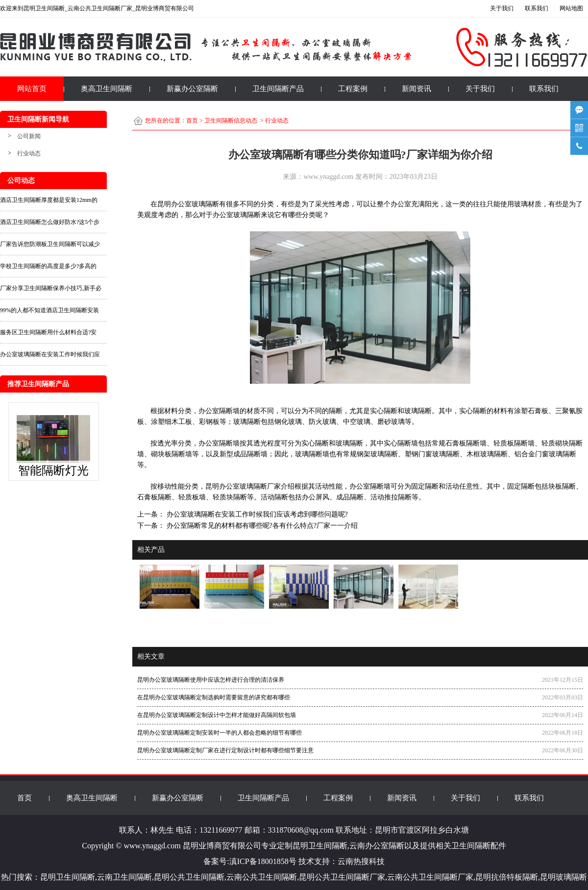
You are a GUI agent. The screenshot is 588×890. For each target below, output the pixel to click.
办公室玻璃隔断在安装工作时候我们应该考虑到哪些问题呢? (256, 514)
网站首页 (32, 89)
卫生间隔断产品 (278, 89)
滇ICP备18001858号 (263, 861)
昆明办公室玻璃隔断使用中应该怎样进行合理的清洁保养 (211, 680)
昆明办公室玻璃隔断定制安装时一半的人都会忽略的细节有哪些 (220, 733)
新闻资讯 (416, 89)
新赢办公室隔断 (192, 89)
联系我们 (544, 89)
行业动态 (29, 153)
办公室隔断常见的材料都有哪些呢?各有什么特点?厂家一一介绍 (261, 526)
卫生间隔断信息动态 (231, 121)
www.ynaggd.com (328, 177)
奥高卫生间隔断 (107, 89)
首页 (192, 121)
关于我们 (480, 89)
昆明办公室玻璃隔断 (188, 204)
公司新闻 (29, 136)
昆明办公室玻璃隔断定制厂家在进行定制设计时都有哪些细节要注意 (225, 750)
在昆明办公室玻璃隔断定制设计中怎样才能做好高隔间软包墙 (217, 715)
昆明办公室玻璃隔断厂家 (243, 486)
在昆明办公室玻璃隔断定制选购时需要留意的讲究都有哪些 (214, 697)
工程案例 (353, 89)
